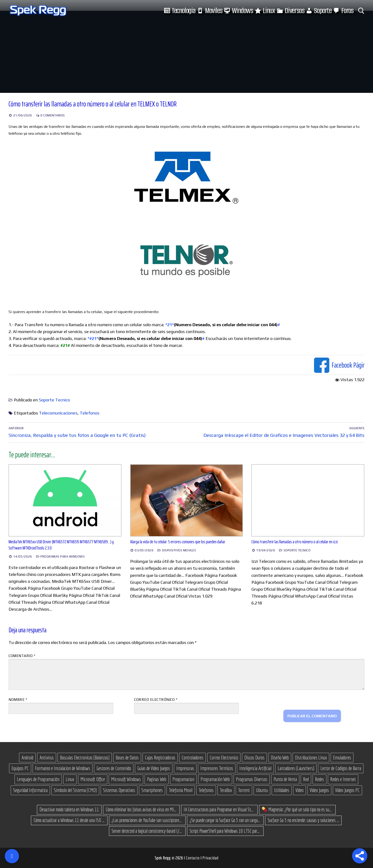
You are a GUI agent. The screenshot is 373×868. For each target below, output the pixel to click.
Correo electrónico (156, 700)
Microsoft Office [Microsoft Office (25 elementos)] (93, 779)
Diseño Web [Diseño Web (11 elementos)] (280, 758)
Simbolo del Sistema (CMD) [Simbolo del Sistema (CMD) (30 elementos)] (75, 790)
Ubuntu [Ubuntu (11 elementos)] (262, 790)
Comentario (22, 656)
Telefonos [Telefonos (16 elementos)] (206, 790)
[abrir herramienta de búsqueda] (361, 11)
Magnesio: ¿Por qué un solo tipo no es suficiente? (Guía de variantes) (297, 809)
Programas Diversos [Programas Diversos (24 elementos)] (252, 779)
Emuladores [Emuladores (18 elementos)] (342, 758)
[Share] (360, 856)
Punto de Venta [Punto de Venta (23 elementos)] (285, 779)
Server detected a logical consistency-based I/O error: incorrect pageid (147, 831)
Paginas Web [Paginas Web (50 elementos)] (157, 779)
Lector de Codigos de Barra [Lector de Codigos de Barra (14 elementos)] (341, 768)
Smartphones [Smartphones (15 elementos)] (152, 790)
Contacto (193, 858)
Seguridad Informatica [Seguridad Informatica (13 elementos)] (30, 790)
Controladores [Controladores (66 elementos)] (192, 758)
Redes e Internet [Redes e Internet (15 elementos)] (343, 779)
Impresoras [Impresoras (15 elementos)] (185, 768)
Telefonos (90, 413)
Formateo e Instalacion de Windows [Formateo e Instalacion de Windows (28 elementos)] (63, 768)
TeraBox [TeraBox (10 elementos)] (226, 790)
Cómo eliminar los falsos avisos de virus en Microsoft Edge (141, 809)
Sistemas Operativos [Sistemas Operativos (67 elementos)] (119, 790)
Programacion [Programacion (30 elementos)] (183, 779)
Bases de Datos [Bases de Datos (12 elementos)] (127, 758)
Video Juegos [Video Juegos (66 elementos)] (319, 790)
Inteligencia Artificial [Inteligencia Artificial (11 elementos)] (255, 768)
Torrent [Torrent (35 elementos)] (244, 790)
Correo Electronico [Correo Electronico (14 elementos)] (224, 758)
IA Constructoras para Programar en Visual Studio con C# (219, 809)
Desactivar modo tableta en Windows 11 (69, 809)
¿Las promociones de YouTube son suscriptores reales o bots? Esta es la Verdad (147, 820)
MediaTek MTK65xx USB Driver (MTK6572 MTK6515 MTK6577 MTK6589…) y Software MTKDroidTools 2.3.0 (61, 545)
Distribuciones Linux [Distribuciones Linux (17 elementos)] (311, 758)
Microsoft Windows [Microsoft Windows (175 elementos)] (126, 779)
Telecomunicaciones (58, 413)
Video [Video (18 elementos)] (299, 790)
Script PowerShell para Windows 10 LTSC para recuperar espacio (225, 831)
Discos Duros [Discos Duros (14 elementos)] (254, 758)
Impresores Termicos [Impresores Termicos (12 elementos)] (217, 768)
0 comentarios (50, 115)
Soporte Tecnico (54, 400)
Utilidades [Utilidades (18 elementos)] (282, 790)
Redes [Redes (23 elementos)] (319, 779)
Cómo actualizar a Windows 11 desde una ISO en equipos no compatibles (69, 820)
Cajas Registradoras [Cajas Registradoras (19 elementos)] (160, 758)
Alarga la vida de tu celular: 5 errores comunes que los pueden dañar (178, 542)
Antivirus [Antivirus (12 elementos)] (47, 758)
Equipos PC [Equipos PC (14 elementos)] (20, 768)
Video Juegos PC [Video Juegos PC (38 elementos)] (347, 790)
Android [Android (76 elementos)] (27, 758)
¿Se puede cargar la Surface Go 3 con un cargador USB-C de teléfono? (225, 820)
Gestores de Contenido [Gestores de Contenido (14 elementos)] (114, 768)
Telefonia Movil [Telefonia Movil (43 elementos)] (181, 790)
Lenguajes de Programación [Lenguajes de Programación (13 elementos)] (38, 779)
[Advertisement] (186, 57)
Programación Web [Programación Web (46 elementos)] (215, 779)
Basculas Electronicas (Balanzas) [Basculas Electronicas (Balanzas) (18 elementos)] (85, 758)
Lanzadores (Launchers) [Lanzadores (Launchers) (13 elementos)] (296, 768)
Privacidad (210, 858)
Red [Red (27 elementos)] (306, 779)
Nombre (18, 700)
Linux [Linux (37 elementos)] (70, 779)
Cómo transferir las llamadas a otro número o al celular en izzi (295, 542)
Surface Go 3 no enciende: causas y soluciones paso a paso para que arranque (303, 820)
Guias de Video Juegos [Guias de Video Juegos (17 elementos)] (154, 768)
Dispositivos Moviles (177, 550)
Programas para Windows (60, 556)
